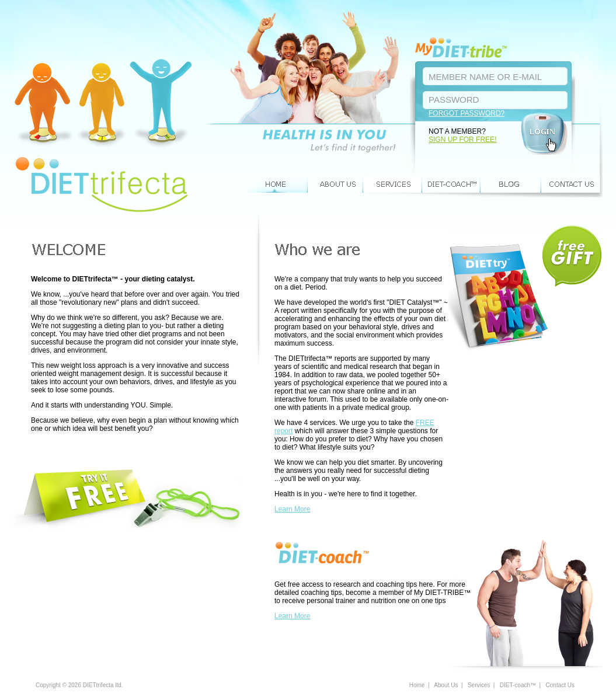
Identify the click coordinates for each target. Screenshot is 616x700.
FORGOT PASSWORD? (467, 113)
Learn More (292, 509)
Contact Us (572, 184)
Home (278, 184)
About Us (335, 184)
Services (393, 184)
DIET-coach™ (452, 184)
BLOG (511, 184)
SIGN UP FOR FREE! (462, 140)
